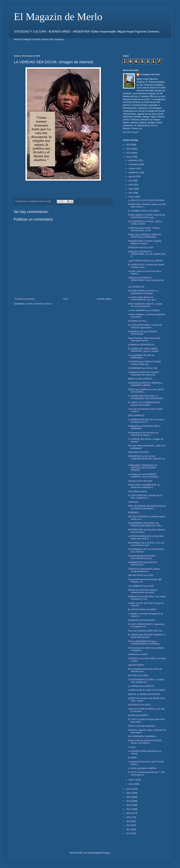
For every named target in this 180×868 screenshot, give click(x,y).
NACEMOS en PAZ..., (138, 321)
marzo (132, 197)
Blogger (107, 853)
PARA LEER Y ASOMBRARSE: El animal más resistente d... (144, 486)
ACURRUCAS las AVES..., (140, 705)
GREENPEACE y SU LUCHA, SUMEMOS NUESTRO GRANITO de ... (147, 459)
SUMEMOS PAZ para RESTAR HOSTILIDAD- (142, 333)
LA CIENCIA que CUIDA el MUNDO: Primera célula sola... (145, 363)
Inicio (66, 299)
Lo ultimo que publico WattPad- (142, 768)
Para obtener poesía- (138, 491)
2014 (129, 821)
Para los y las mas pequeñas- (142, 726)
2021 (129, 793)
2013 (129, 825)
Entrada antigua (104, 299)
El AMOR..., (134, 758)
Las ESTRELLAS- (136, 287)
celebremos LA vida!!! (138, 654)
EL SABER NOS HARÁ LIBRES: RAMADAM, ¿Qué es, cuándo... (144, 350)
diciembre (133, 160)
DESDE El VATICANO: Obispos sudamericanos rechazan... (143, 591)
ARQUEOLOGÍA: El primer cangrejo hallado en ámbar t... (145, 242)
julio (131, 181)
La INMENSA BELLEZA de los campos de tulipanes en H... (146, 421)
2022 (129, 789)
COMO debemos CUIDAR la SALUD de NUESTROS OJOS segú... (146, 216)
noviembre (134, 164)
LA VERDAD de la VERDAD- (141, 686)
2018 (129, 805)
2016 (129, 813)
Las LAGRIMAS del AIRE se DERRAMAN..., (141, 356)
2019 (129, 801)
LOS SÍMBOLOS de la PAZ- (141, 586)
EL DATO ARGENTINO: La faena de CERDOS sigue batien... (145, 326)
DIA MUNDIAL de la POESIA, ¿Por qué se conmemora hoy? (146, 544)
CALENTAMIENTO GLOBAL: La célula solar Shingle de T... (146, 681)
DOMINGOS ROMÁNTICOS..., (142, 345)
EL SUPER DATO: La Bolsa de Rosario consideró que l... (146, 266)
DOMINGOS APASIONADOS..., (143, 620)
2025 (129, 149)
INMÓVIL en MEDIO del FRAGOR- (144, 694)
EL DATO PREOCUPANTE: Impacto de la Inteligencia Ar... (146, 625)
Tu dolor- (132, 747)
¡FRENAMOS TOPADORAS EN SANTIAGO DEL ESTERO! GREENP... (143, 468)
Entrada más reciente (25, 299)
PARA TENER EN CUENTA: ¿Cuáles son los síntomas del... (145, 305)
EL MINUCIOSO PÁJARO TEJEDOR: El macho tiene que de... (147, 636)
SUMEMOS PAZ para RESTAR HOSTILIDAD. (142, 564)
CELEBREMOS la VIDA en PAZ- (143, 368)
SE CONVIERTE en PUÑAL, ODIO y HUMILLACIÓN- (145, 223)
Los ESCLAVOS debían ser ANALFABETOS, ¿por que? (142, 299)
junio (131, 185)
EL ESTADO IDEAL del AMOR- (142, 610)
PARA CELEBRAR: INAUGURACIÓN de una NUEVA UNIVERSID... (147, 507)
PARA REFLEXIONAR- (139, 452)
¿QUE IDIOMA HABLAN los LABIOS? (146, 261)
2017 (129, 809)
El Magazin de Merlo (58, 17)
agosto (132, 177)
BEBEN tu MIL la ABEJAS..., (141, 379)
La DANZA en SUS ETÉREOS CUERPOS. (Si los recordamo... (144, 476)
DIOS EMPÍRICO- (136, 416)
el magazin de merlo (150, 75)
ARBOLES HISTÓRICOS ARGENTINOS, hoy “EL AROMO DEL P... (147, 254)
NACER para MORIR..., (139, 715)
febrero (132, 780)
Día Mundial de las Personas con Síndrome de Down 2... (143, 434)
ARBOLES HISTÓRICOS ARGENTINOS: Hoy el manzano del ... (146, 280)
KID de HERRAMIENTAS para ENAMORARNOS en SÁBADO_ (144, 643)
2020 (129, 797)
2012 (129, 829)
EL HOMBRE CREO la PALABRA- (144, 211)
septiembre (134, 173)
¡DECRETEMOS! (136, 665)
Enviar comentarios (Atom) (39, 304)
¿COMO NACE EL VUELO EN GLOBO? (147, 690)
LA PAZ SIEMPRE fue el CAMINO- (144, 310)
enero (132, 784)
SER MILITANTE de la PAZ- (141, 575)
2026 (129, 145)
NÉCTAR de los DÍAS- (138, 676)
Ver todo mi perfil (131, 132)
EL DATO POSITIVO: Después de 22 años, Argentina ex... (145, 497)
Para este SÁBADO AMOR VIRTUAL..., (146, 631)
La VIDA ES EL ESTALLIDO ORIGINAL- (147, 200)
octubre (132, 169)
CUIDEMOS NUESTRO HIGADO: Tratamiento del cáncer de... (144, 374)
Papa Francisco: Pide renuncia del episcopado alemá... (144, 339)
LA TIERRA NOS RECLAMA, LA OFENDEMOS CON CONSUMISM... (146, 397)
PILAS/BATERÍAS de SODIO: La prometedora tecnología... (143, 292)
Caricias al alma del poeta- (140, 481)
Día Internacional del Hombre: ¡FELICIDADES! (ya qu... (142, 557)
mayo (131, 189)
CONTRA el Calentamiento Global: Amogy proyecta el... (144, 570)
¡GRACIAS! (133, 502)
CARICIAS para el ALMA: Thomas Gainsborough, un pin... (144, 229)
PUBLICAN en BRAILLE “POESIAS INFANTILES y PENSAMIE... (144, 236)
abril (131, 193)
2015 (129, 817)
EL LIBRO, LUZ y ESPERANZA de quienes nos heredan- (144, 404)
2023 (129, 157)
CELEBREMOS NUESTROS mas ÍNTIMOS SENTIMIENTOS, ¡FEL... (145, 524)
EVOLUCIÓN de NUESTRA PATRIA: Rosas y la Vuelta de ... (145, 742)
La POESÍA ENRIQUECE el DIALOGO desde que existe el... (146, 537)
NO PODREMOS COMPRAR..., (143, 736)
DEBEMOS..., (134, 513)
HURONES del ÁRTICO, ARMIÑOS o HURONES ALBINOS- (145, 384)
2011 (129, 833)
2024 (129, 153)
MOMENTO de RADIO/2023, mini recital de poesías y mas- (147, 598)
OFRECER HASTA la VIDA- (141, 248)
